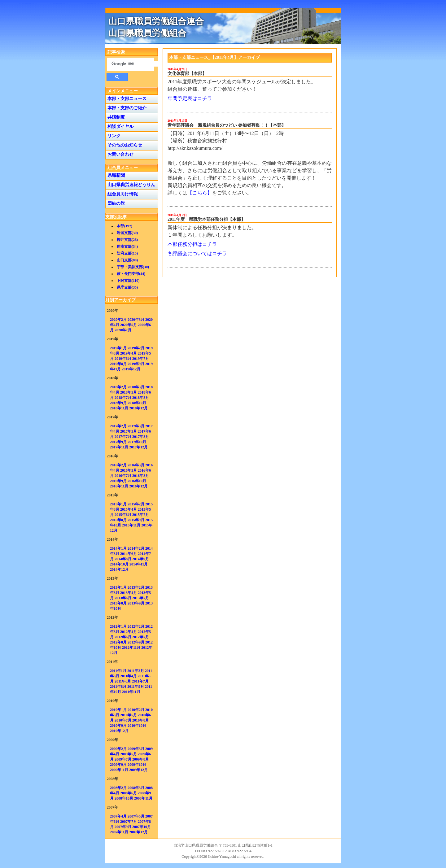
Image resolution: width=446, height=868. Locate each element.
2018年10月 (137, 403)
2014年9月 (141, 559)
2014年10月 (119, 564)
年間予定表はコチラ (190, 98)
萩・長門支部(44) (131, 274)
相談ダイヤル (119, 126)
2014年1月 (118, 548)
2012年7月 (141, 637)
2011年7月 (140, 681)
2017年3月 (136, 426)
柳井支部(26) (127, 240)
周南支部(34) (127, 246)
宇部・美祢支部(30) (133, 267)
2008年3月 (136, 788)
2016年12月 (138, 486)
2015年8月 (118, 520)
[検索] (135, 64)
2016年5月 (129, 470)
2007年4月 (118, 816)
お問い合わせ (119, 154)
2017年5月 (129, 431)
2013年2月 (136, 587)
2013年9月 (136, 603)
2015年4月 (129, 509)
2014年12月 (119, 569)
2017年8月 (141, 437)
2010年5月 (129, 715)
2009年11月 (119, 770)
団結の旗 (115, 203)
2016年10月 (137, 481)
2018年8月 (141, 398)
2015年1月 (118, 504)
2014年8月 (123, 559)
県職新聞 (115, 175)
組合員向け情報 (122, 194)
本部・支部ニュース (126, 99)
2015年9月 (136, 520)
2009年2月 (118, 749)
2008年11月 (143, 798)
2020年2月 (118, 320)
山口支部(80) (127, 260)
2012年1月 (118, 626)
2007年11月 (119, 832)
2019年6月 (123, 359)
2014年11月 (139, 564)
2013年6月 (123, 598)
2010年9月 (118, 726)
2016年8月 (141, 476)
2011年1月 (118, 671)
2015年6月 (123, 515)
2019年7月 (141, 359)
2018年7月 (123, 398)
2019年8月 (118, 364)
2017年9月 (118, 442)
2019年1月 (118, 348)
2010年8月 (141, 720)
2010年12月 (119, 731)
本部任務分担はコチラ (192, 244)
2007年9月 (123, 827)
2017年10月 (137, 442)
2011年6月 (123, 681)
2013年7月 (141, 598)
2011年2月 (136, 671)
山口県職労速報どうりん (130, 185)
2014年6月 (129, 554)
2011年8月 (118, 687)
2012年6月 (123, 637)
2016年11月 (119, 486)
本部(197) (125, 226)
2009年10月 (137, 765)
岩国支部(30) (127, 233)
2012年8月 (118, 642)
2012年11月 (131, 648)
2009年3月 (136, 749)
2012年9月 (136, 642)
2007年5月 (136, 816)
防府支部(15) (127, 253)
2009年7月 (123, 759)
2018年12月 (138, 408)
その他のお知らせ (124, 145)
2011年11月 (131, 692)
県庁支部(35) (127, 287)
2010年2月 (136, 710)
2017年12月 (138, 447)
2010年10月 (137, 726)
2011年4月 (128, 676)
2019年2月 (136, 348)
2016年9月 (118, 481)
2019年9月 (136, 364)
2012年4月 (129, 632)
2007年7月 (129, 822)
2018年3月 (136, 387)
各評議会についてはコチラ (197, 253)
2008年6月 (129, 793)
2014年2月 (136, 548)
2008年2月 (118, 788)
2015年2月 (136, 504)
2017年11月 (119, 447)
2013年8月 (118, 603)
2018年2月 (118, 387)
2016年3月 (136, 465)
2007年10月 (142, 827)
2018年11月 (119, 408)
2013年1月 (118, 587)
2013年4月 (129, 593)
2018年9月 (118, 403)
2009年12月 (138, 770)
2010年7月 (123, 720)
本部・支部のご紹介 (126, 108)
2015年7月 (141, 515)
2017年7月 (123, 437)
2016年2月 (118, 465)
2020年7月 (123, 330)
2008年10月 (124, 798)
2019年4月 (129, 353)
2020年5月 (129, 325)
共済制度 (115, 117)
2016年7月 (123, 476)
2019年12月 (131, 369)
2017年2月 (118, 426)
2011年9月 (136, 687)
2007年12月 (138, 832)
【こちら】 (200, 193)
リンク (113, 136)
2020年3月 (136, 320)
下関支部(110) (128, 281)
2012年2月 (136, 626)
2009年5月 (129, 754)
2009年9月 (118, 765)
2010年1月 (118, 710)
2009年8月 (141, 759)
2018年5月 (129, 392)
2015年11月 (131, 525)
